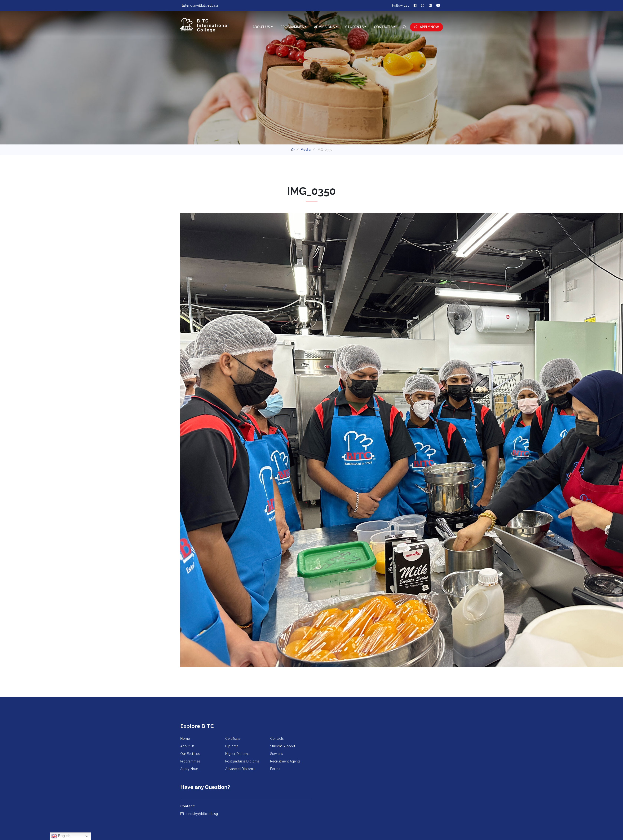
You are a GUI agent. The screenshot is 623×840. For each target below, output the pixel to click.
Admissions (324, 27)
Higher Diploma (237, 754)
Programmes (292, 27)
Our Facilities (190, 754)
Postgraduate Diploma (242, 762)
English (61, 836)
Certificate (233, 739)
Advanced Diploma (240, 770)
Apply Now (426, 27)
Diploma (232, 747)
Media (306, 150)
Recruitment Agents (285, 762)
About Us (261, 27)
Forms (275, 770)
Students (354, 27)
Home (185, 739)
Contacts (383, 27)
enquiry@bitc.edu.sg (334, 753)
